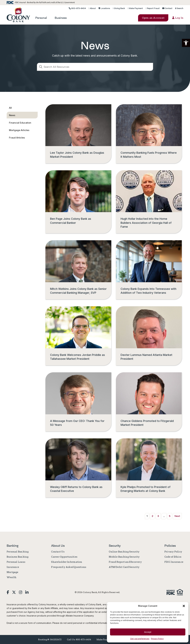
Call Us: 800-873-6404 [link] (79, 639)
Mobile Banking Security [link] (124, 557)
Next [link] (177, 516)
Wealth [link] (12, 577)
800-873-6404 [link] (77, 8)
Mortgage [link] (13, 572)
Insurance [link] (13, 567)
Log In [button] (178, 18)
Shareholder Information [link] (67, 562)
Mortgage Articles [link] (19, 130)
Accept (148, 632)
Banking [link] (13, 546)
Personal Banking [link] (18, 552)
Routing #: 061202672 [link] (50, 639)
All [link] (10, 108)
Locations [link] (104, 8)
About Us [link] (58, 546)
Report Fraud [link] (153, 8)
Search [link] (179, 8)
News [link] (12, 115)
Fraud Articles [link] (17, 138)
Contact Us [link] (58, 552)
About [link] (92, 8)
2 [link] (152, 516)
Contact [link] (167, 8)
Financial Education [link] (20, 123)
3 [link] (158, 516)
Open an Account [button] (153, 18)
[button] (186, 43)
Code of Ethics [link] (173, 557)
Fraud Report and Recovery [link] (125, 562)
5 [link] (170, 516)
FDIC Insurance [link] (174, 562)
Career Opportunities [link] (64, 557)
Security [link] (115, 546)
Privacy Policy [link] (157, 639)
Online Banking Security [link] (124, 552)
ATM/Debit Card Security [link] (124, 567)
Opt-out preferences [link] (140, 639)
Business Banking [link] (18, 557)
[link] (18, 15)
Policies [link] (170, 546)
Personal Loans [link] (16, 562)
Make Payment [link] (135, 8)
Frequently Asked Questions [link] (69, 567)
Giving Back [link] (119, 8)
